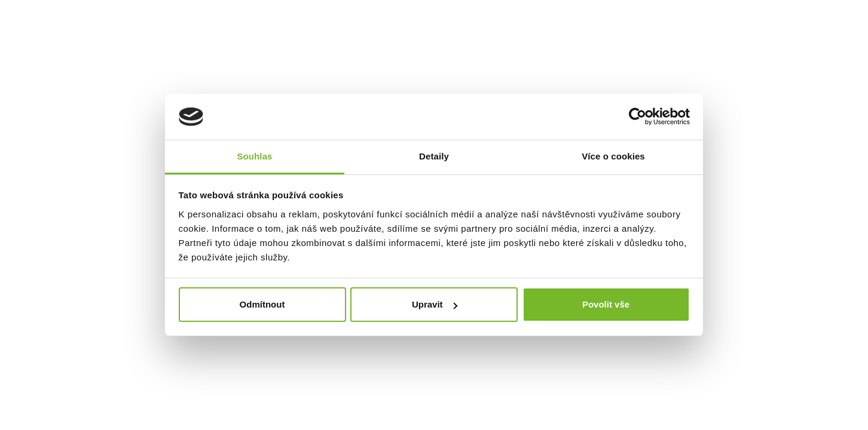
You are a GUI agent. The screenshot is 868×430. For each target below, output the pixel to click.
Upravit (435, 304)
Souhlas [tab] (254, 156)
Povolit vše (606, 304)
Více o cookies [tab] (613, 156)
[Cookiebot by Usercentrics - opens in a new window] (638, 117)
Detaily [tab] (434, 156)
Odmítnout (262, 304)
